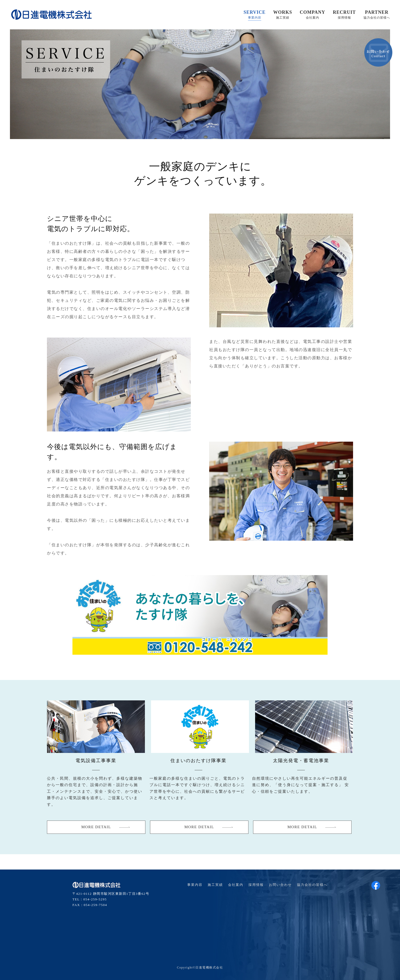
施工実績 (215, 885)
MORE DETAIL (96, 827)
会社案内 (236, 885)
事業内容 (195, 885)
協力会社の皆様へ (312, 885)
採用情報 (256, 885)
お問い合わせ (280, 885)
